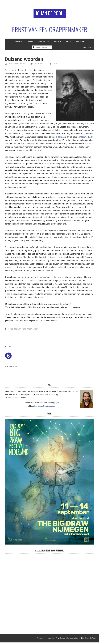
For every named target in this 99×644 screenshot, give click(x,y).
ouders (22, 330)
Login (9, 348)
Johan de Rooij (50, 14)
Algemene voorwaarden (46, 640)
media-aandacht (59, 138)
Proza (23, 65)
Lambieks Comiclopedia (45, 407)
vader (35, 330)
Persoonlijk (14, 65)
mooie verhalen (86, 138)
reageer (57, 65)
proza (29, 330)
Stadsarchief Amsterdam (69, 640)
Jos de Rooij (13, 330)
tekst (69, 222)
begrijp (56, 404)
